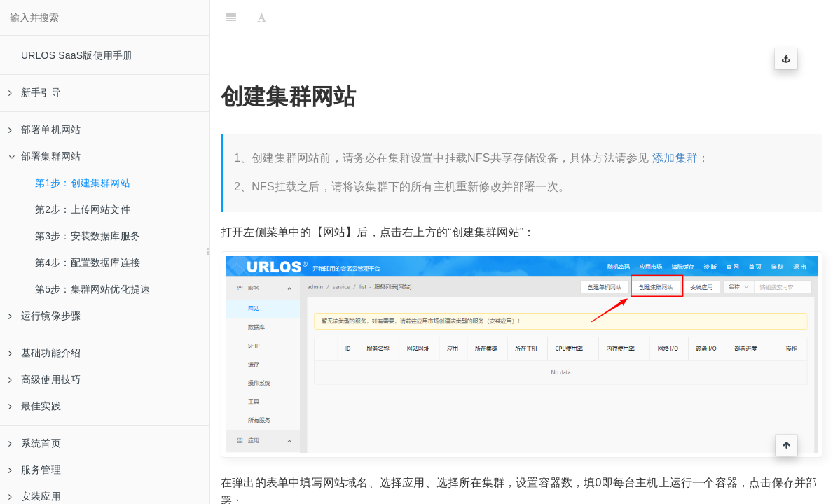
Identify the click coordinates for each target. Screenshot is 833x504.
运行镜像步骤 (44, 316)
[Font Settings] (262, 17)
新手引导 (35, 92)
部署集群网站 (44, 156)
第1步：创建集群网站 (83, 183)
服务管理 (35, 470)
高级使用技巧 (44, 379)
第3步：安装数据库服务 (88, 236)
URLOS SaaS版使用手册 (77, 55)
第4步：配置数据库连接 (88, 262)
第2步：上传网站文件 (83, 209)
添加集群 (675, 158)
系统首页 (35, 443)
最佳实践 (35, 406)
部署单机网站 (44, 129)
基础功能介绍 (44, 353)
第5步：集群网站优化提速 (92, 289)
